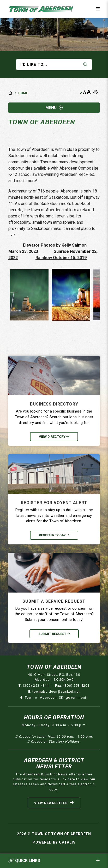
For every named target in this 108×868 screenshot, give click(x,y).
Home (23, 93)
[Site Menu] (54, 108)
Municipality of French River (41, 9)
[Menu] (98, 9)
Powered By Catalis (54, 842)
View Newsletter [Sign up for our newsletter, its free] (54, 803)
